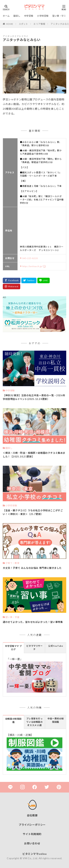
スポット (23, 24)
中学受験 (29, 16)
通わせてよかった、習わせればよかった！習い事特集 (33, 622)
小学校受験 (43, 16)
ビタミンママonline (34, 854)
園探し (17, 16)
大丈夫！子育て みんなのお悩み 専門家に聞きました (32, 568)
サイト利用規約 (32, 834)
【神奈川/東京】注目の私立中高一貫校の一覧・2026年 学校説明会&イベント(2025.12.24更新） (34, 397)
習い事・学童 (59, 16)
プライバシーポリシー (32, 825)
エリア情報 (39, 24)
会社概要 (32, 815)
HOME (10, 24)
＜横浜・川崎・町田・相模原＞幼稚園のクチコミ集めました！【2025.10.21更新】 (34, 455)
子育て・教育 (13, 563)
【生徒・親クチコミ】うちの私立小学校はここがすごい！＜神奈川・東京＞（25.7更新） (33, 512)
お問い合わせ (32, 843)
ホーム (6, 16)
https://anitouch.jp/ (32, 266)
